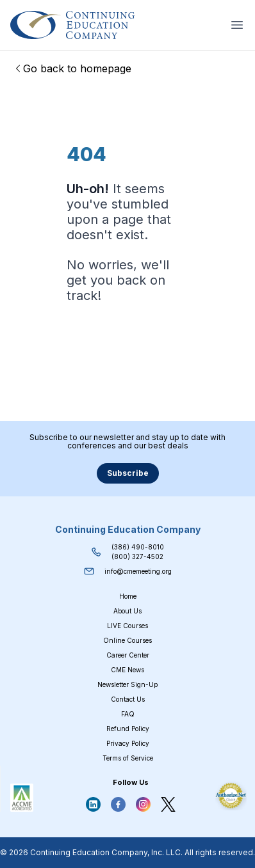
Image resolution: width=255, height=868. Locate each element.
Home (128, 596)
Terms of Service (128, 758)
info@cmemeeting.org (138, 571)
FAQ (128, 714)
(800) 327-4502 (137, 556)
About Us (128, 611)
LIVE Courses (128, 626)
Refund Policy (128, 729)
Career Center (128, 655)
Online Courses (128, 640)
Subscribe (128, 473)
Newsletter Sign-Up (128, 684)
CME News (128, 670)
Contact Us (128, 699)
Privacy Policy (128, 743)
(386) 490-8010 (138, 547)
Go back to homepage (72, 68)
